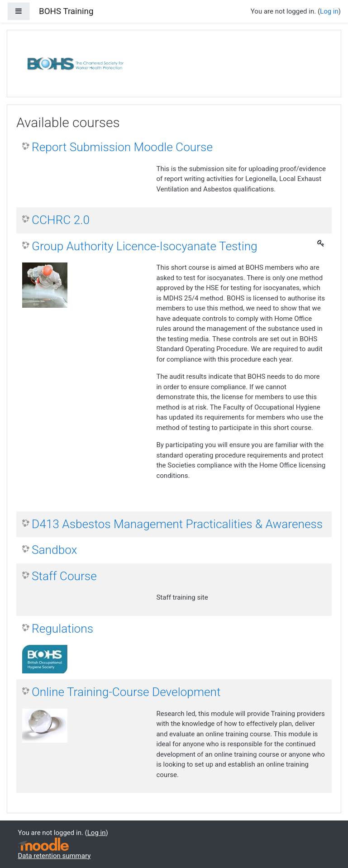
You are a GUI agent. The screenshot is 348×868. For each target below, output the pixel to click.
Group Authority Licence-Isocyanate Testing (145, 246)
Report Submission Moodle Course (122, 147)
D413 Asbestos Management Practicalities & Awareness (177, 524)
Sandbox (54, 550)
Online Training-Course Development (126, 692)
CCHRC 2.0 (61, 220)
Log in (329, 11)
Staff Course (64, 576)
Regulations (62, 629)
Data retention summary (55, 856)
